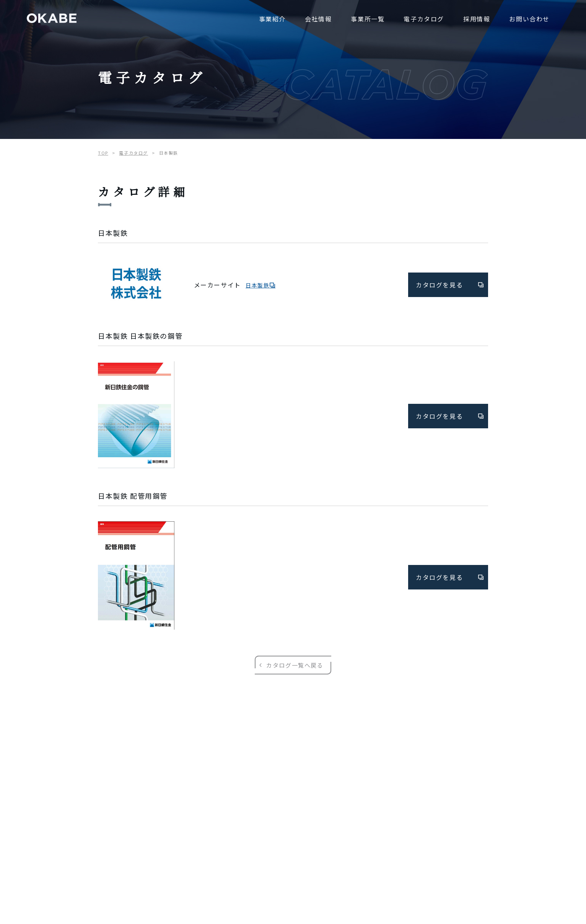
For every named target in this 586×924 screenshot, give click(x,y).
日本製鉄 (260, 285)
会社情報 (318, 19)
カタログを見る (450, 285)
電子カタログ (424, 19)
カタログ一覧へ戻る (293, 665)
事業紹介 (272, 19)
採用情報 (477, 19)
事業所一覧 (368, 19)
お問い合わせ (529, 19)
